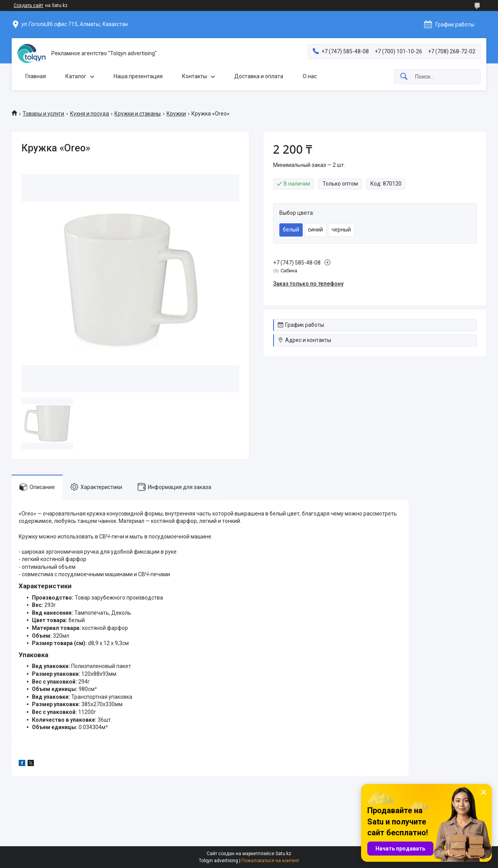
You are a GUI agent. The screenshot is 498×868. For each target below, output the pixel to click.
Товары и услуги (43, 114)
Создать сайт (28, 5)
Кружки (176, 114)
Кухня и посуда (89, 114)
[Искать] (404, 77)
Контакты (195, 76)
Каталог (76, 76)
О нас (310, 76)
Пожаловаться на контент (270, 861)
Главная (36, 76)
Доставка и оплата (259, 76)
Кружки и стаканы (138, 114)
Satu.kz (283, 854)
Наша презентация (138, 76)
